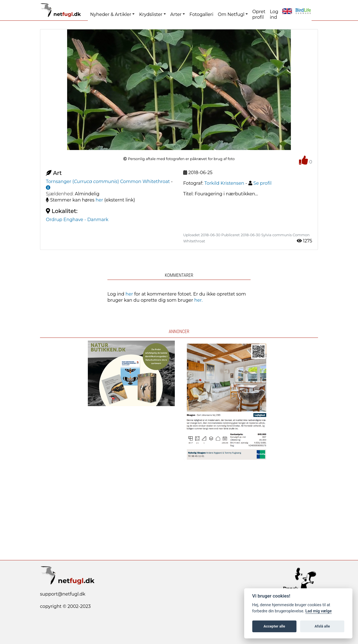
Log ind (274, 14)
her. (199, 300)
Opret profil (259, 14)
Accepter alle (274, 626)
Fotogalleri (201, 14)
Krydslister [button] (151, 14)
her (99, 200)
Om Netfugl (231, 14)
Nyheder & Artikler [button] (111, 14)
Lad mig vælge (319, 611)
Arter (176, 14)
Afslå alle (322, 626)
